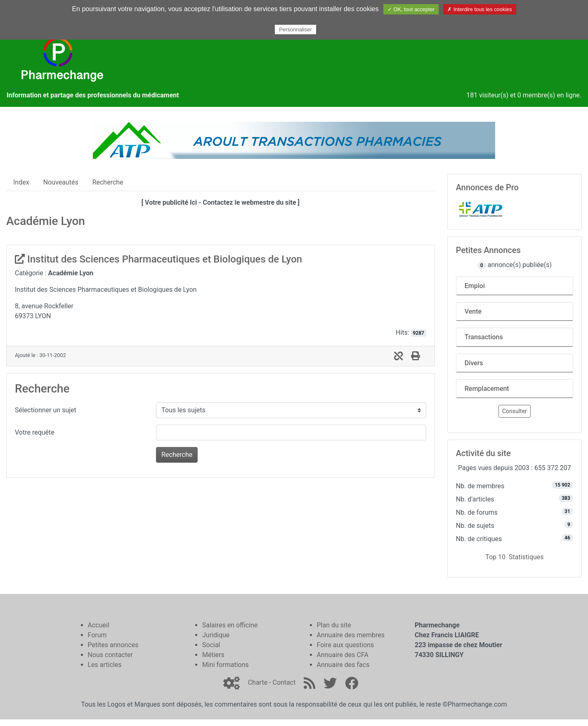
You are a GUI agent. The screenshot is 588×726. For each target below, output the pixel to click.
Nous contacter (110, 655)
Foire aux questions (346, 645)
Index (21, 182)
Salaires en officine (230, 625)
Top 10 (495, 557)
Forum (97, 635)
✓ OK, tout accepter (411, 9)
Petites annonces (113, 645)
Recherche (108, 182)
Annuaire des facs (343, 665)
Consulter (515, 411)
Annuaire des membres (351, 635)
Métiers (213, 655)
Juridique (216, 635)
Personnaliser (295, 30)
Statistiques (526, 557)
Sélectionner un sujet (46, 410)
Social (211, 645)
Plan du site (334, 625)
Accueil (99, 625)
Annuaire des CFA (343, 655)
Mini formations (226, 665)
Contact (284, 682)
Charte (258, 682)
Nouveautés (61, 182)
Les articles (105, 665)
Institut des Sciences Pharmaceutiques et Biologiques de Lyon (158, 259)
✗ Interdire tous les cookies (479, 9)
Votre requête (35, 432)
